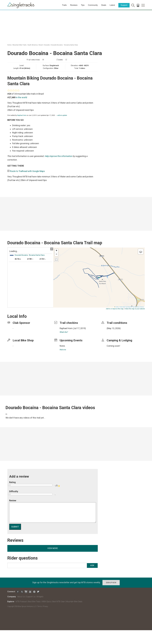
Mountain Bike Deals (74, 602)
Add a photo (49, 60)
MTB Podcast (21, 602)
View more (53, 548)
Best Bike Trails (34, 602)
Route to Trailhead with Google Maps (27, 171)
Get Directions (34, 60)
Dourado (47, 45)
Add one (63, 350)
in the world (21, 97)
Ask (92, 565)
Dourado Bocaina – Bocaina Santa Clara (64, 45)
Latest (112, 5)
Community (93, 5)
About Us (21, 597)
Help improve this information (59, 156)
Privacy (45, 606)
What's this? (64, 332)
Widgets (40, 597)
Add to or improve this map (115, 309)
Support (124, 5)
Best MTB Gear (59, 602)
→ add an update (61, 115)
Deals (104, 5)
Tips (83, 5)
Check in (71, 60)
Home (9, 45)
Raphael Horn (22, 115)
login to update (112, 332)
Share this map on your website (135, 309)
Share (61, 60)
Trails (64, 5)
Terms (40, 606)
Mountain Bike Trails (19, 45)
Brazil (41, 45)
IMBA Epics (46, 602)
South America (33, 45)
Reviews (74, 5)
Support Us (31, 597)
